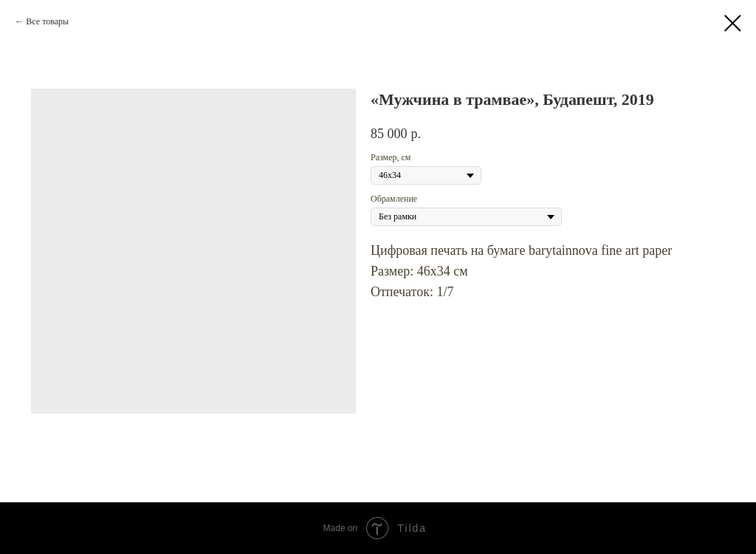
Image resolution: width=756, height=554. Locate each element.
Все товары (47, 21)
